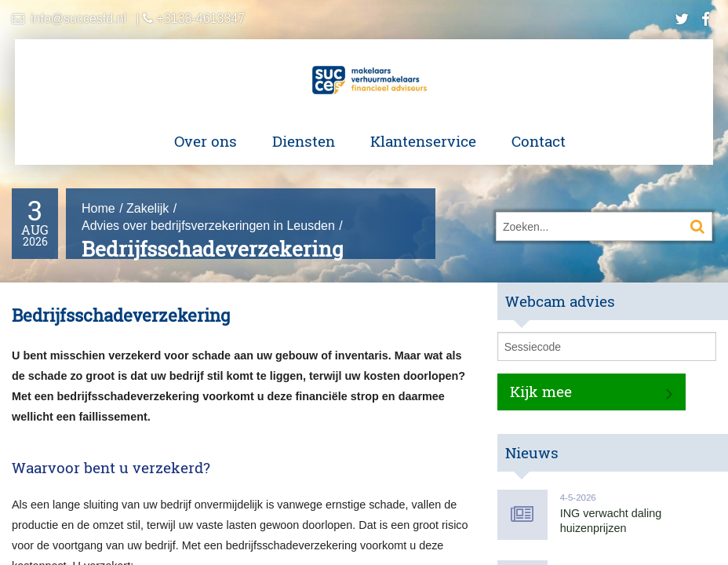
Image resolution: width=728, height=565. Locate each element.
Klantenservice (423, 141)
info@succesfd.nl (78, 18)
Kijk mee (541, 391)
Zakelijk (147, 208)
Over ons (206, 141)
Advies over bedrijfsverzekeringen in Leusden (208, 226)
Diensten (304, 141)
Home (98, 208)
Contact (539, 141)
